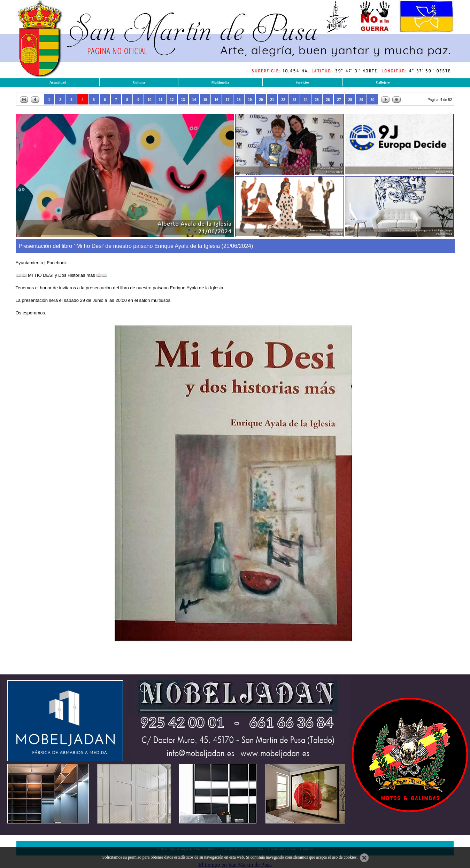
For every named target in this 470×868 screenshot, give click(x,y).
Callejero (383, 82)
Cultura (139, 82)
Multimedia (220, 82)
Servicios (303, 82)
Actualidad (58, 82)
